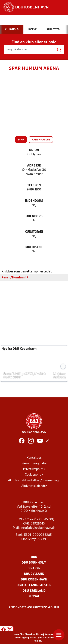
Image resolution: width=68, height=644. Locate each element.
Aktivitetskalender (34, 486)
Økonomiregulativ (34, 464)
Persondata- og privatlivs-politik (34, 608)
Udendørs (34, 216)
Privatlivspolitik (34, 469)
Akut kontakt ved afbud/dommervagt (34, 480)
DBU (34, 557)
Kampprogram (41, 140)
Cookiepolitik (34, 475)
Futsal (34, 597)
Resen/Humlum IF (15, 278)
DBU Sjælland (34, 591)
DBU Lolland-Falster (34, 585)
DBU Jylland (34, 574)
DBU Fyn (34, 568)
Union (34, 150)
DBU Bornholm (34, 563)
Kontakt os (34, 458)
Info (21, 140)
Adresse (34, 166)
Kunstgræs (34, 232)
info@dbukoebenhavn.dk (38, 528)
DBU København (34, 580)
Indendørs (34, 201)
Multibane (34, 247)
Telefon (34, 185)
